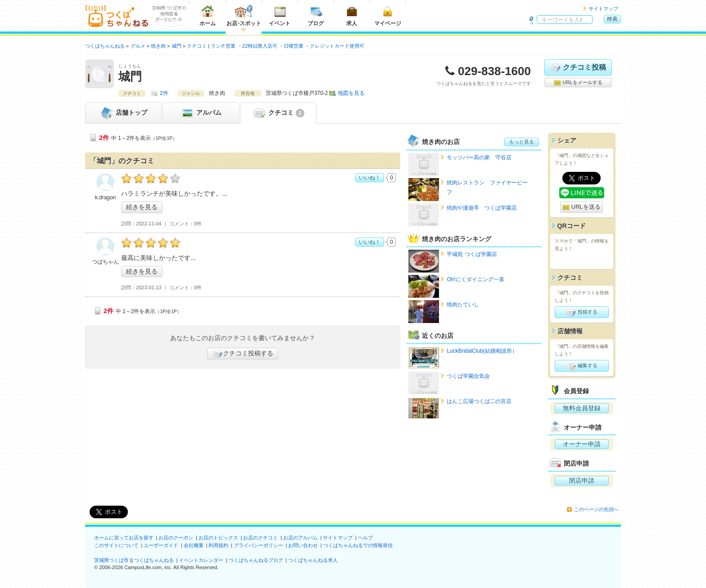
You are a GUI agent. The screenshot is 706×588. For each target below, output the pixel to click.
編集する (582, 366)
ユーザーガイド (161, 545)
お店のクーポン (176, 538)
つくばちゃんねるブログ (256, 560)
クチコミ (278, 113)
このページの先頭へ (596, 509)
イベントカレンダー (201, 560)
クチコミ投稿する (243, 354)
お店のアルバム (301, 538)
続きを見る (142, 207)
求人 (352, 16)
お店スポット (244, 16)
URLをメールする (578, 83)
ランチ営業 (223, 46)
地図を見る (351, 93)
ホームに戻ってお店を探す (124, 538)
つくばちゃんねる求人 (313, 560)
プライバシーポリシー (258, 545)
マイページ (388, 16)
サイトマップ (603, 9)
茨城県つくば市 (111, 560)
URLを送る (582, 207)
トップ (123, 113)
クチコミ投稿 (578, 67)
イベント (280, 16)
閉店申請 (582, 480)
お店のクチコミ (260, 538)
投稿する (582, 312)
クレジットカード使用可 (337, 46)
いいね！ (370, 178)
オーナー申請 (582, 444)
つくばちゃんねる (154, 560)
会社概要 (194, 545)
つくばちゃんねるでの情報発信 (358, 545)
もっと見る (522, 142)
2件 (164, 93)
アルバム (201, 113)
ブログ (316, 16)
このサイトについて (116, 545)
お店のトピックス (218, 538)
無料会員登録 (582, 408)
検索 (612, 19)
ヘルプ (365, 538)
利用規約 (218, 545)
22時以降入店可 (260, 46)
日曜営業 (294, 46)
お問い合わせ (303, 545)
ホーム (208, 16)
